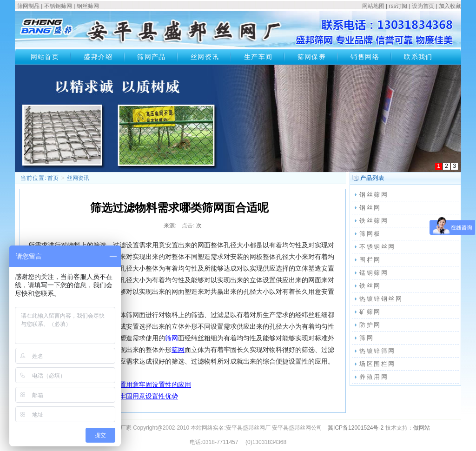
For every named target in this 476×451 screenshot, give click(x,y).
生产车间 (258, 57)
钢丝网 (370, 208)
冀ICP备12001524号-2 (356, 428)
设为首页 (423, 6)
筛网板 (370, 234)
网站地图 (373, 6)
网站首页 (45, 57)
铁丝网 (370, 286)
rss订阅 (398, 6)
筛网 (172, 338)
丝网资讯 (205, 57)
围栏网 (370, 260)
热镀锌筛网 (377, 351)
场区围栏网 (377, 364)
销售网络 (365, 57)
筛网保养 (312, 57)
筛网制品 (28, 6)
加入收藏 (450, 6)
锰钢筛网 (374, 273)
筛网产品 (152, 57)
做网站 (422, 428)
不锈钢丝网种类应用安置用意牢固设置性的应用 (123, 385)
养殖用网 (374, 377)
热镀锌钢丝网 (381, 299)
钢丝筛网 (88, 6)
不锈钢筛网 (58, 6)
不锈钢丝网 (377, 247)
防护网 (370, 325)
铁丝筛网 (374, 221)
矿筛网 (370, 312)
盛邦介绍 (98, 57)
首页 (53, 178)
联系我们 (418, 57)
